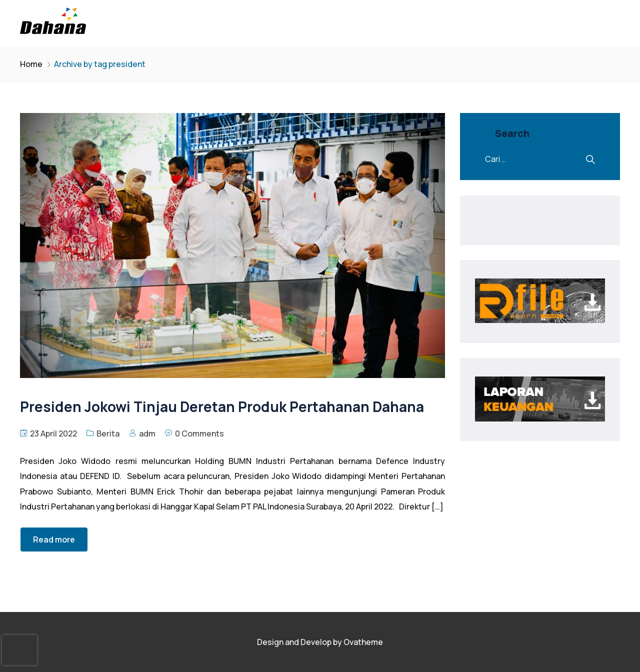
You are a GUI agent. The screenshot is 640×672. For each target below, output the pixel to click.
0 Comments (199, 433)
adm (147, 433)
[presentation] (19, 650)
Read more (54, 539)
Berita (108, 433)
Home (31, 64)
